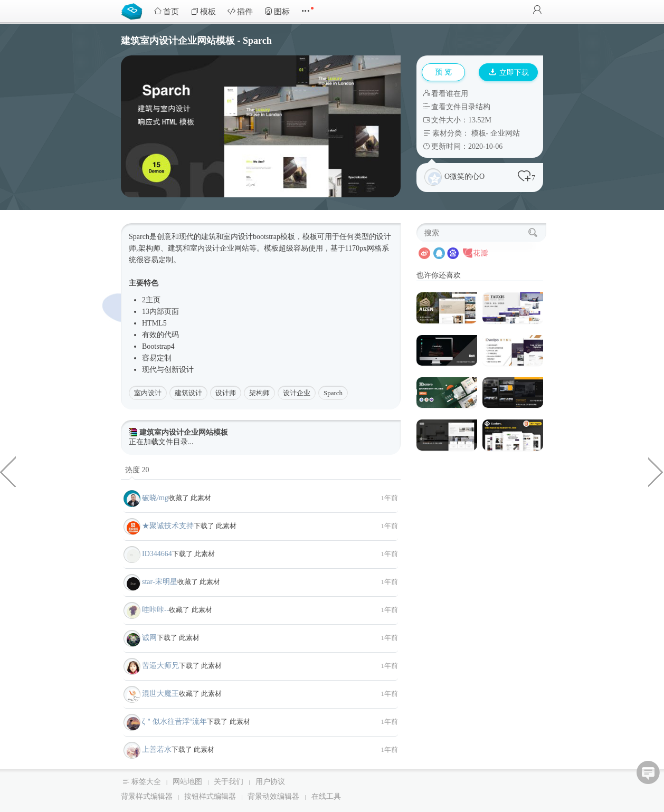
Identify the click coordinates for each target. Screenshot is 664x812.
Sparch (333, 393)
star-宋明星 (160, 582)
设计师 (226, 393)
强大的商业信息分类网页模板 (656, 471)
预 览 (443, 72)
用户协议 (270, 782)
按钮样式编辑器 (210, 796)
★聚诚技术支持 (168, 526)
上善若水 (157, 749)
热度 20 (137, 470)
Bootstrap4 (158, 346)
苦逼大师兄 (160, 666)
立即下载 (509, 73)
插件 (240, 11)
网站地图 (187, 782)
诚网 (149, 638)
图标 (277, 11)
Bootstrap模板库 (134, 11)
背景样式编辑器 (147, 796)
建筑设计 (188, 393)
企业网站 (505, 133)
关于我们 (229, 782)
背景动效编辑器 (273, 796)
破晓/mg (155, 498)
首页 (166, 11)
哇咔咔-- (155, 610)
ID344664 (157, 554)
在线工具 (326, 796)
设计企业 (297, 393)
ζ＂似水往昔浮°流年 (174, 722)
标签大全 (146, 782)
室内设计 (148, 393)
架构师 (259, 393)
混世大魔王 (160, 694)
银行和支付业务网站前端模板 (8, 471)
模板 (203, 11)
